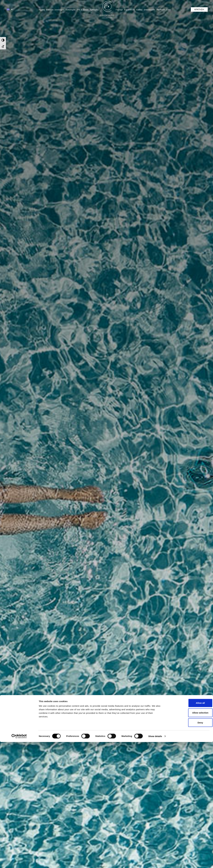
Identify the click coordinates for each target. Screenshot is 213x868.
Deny (188, 849)
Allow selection (188, 839)
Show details (155, 862)
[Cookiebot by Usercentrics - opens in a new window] (19, 862)
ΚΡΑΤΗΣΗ (199, 9)
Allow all (188, 829)
